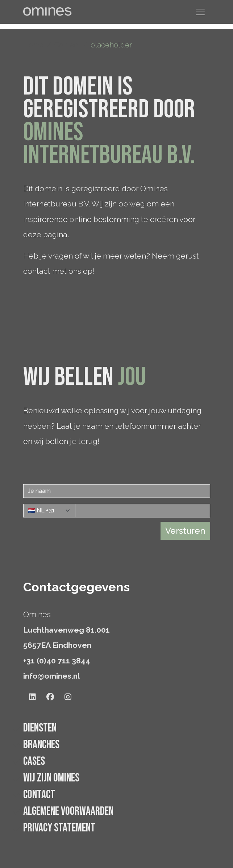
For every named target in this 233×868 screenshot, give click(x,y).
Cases (34, 761)
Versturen (185, 531)
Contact (67, 45)
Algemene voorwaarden (68, 811)
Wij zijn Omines (51, 778)
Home (34, 45)
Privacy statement (59, 828)
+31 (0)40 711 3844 (57, 661)
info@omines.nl (52, 676)
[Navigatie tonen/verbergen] (200, 12)
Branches (41, 745)
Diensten (40, 728)
